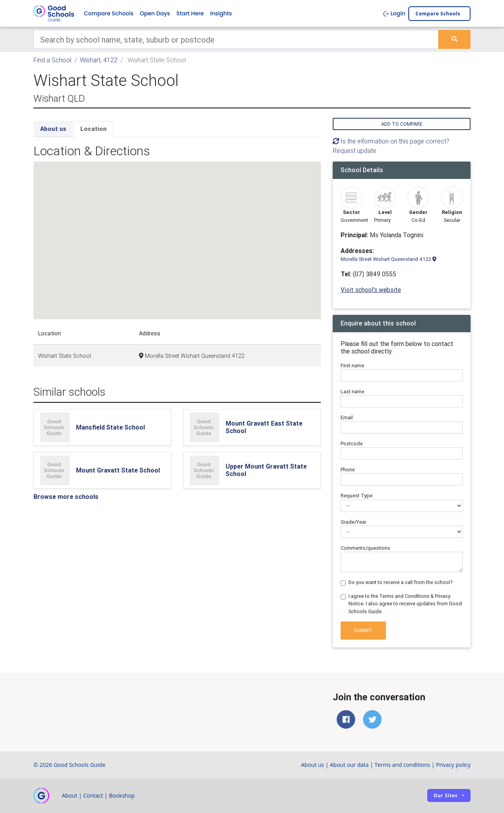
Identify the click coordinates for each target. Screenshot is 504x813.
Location (94, 129)
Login (394, 13)
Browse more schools (66, 497)
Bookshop (122, 795)
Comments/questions (365, 548)
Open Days (155, 13)
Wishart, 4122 (99, 60)
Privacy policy (453, 765)
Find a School (52, 60)
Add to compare (402, 124)
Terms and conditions (402, 765)
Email (347, 418)
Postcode (352, 444)
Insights (221, 13)
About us (53, 129)
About (69, 795)
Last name (352, 392)
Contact (93, 795)
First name (352, 366)
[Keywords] (236, 39)
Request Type (357, 496)
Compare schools (438, 14)
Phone (348, 470)
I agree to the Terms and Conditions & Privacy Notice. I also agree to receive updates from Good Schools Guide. (405, 604)
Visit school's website (371, 290)
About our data (349, 765)
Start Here (190, 13)
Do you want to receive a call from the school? (401, 582)
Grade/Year (353, 522)
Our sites (446, 795)
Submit (363, 630)
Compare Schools (109, 13)
